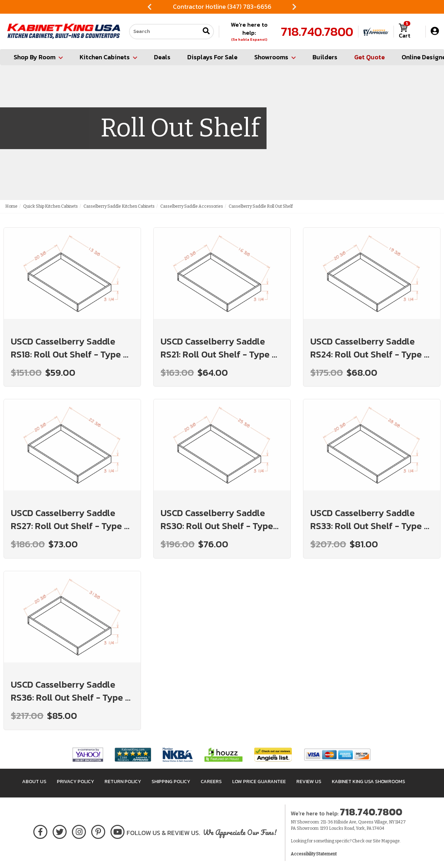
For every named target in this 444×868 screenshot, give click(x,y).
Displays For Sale (212, 57)
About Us (34, 782)
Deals (162, 57)
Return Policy (123, 782)
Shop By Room (38, 57)
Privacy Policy (75, 782)
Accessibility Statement (314, 854)
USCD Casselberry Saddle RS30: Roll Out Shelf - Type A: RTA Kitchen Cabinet (217, 519)
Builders (325, 57)
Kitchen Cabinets (108, 57)
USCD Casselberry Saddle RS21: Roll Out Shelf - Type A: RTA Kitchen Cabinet (220, 348)
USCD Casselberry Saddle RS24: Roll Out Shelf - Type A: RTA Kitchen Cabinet (371, 348)
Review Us (309, 782)
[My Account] (435, 31)
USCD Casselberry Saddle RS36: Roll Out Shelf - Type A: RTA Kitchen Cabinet (72, 691)
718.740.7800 (317, 32)
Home (11, 206)
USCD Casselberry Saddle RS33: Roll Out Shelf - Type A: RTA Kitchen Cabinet (371, 519)
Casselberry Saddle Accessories (192, 206)
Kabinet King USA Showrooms (368, 782)
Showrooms (275, 57)
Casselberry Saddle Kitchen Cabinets (119, 206)
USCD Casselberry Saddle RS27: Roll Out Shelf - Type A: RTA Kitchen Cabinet (72, 519)
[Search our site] (164, 32)
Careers (211, 782)
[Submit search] (206, 31)
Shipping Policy (171, 782)
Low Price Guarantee (259, 782)
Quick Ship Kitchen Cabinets (51, 206)
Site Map (381, 841)
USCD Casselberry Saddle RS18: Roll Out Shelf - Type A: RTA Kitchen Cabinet (71, 348)
